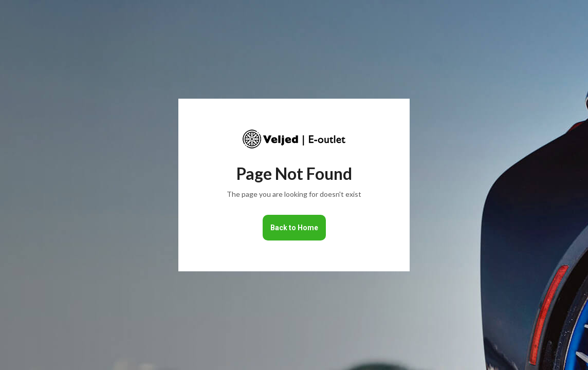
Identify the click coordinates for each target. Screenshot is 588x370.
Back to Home (294, 228)
